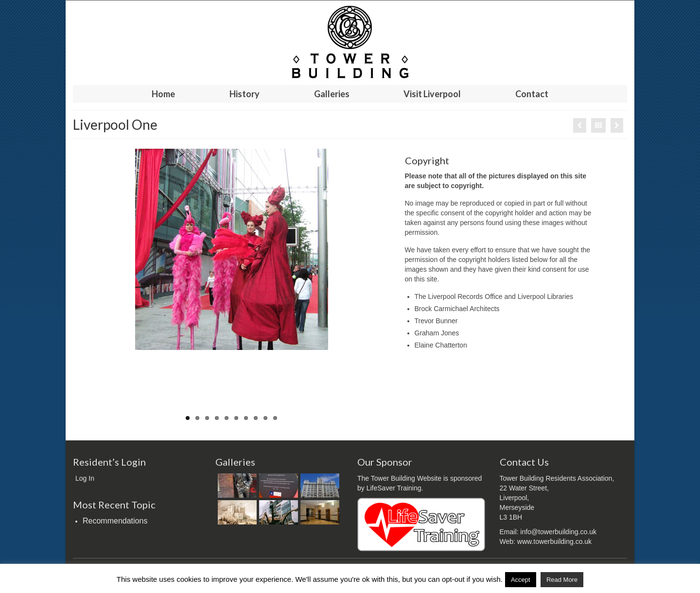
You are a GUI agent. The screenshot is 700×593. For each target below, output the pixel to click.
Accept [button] (521, 580)
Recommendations (115, 521)
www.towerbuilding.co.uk (554, 541)
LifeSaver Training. (395, 488)
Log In (85, 478)
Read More (562, 580)
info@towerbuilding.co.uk (558, 532)
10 (275, 418)
